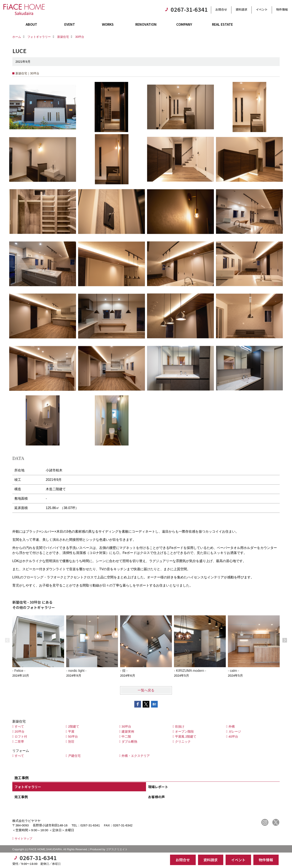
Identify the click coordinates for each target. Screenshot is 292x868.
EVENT (70, 24)
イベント (262, 9)
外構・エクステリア (136, 756)
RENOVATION (146, 24)
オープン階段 (184, 731)
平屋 (71, 731)
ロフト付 (21, 736)
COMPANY (184, 24)
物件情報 (282, 9)
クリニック (183, 741)
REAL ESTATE (222, 24)
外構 (232, 726)
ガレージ (235, 731)
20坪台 (20, 731)
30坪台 (126, 726)
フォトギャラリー (28, 787)
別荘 (71, 741)
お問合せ (221, 9)
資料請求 (241, 9)
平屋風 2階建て (186, 736)
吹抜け (180, 726)
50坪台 (73, 736)
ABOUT (31, 24)
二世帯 (19, 741)
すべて (19, 726)
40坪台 (233, 736)
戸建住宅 (74, 756)
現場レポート (158, 787)
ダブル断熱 (129, 741)
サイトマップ (23, 839)
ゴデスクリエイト (117, 849)
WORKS (108, 24)
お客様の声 (156, 797)
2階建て (74, 726)
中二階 (126, 736)
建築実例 (128, 731)
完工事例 (21, 797)
